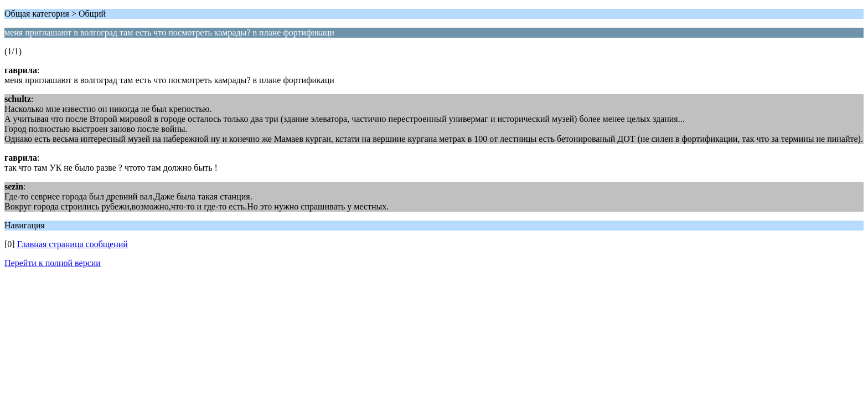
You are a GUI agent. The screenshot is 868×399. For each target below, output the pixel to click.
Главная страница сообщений (73, 244)
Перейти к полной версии (53, 263)
